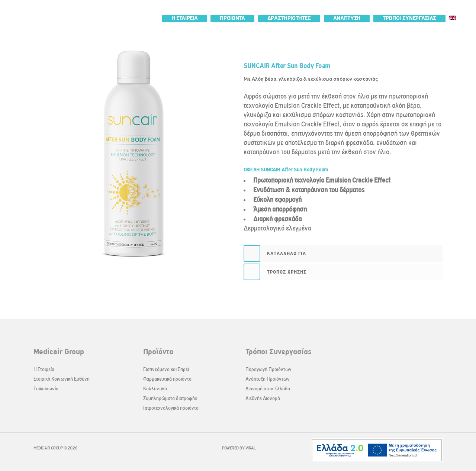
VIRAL (251, 448)
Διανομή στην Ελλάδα (268, 389)
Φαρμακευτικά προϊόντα (167, 379)
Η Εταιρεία (44, 369)
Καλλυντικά (155, 389)
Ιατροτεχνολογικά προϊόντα (171, 408)
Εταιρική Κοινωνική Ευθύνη (62, 379)
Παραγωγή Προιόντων (268, 369)
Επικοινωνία (46, 389)
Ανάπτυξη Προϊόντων (268, 379)
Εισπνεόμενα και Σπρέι (166, 369)
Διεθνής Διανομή (263, 398)
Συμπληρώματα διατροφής (170, 398)
